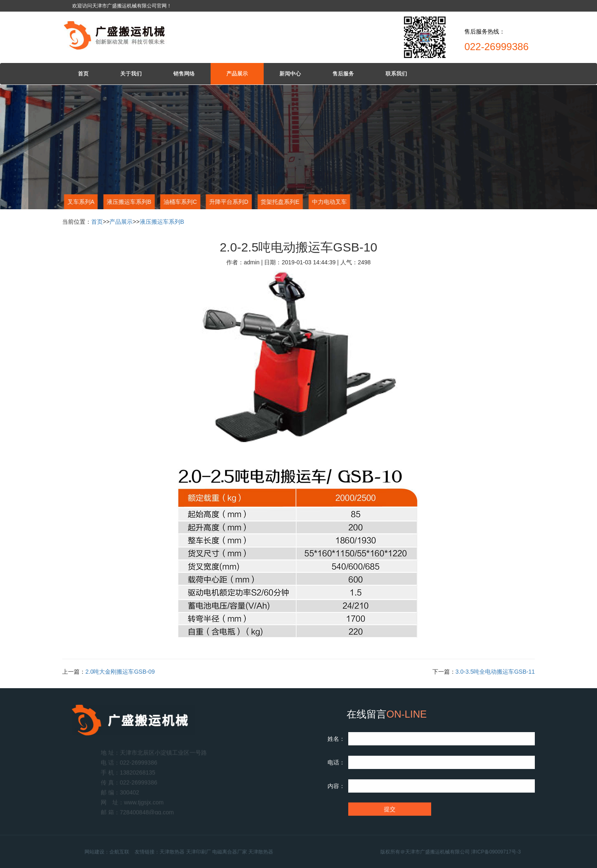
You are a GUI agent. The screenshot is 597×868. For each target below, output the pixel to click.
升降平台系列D (228, 202)
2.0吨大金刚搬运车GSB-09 (120, 672)
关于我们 (131, 74)
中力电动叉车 (329, 202)
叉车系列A (80, 202)
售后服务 (343, 74)
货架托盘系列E (280, 202)
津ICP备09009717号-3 (509, 852)
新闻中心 (290, 74)
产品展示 (237, 74)
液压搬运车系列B (128, 202)
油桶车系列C (180, 202)
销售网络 (184, 74)
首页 (83, 74)
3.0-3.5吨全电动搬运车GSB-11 (495, 672)
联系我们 (396, 74)
